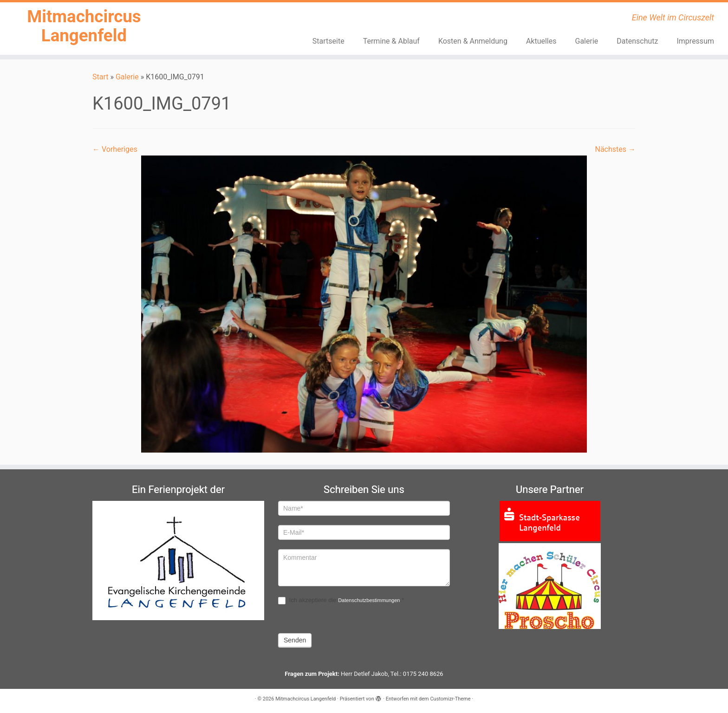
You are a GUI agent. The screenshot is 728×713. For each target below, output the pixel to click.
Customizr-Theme (450, 699)
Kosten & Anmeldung (473, 41)
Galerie (587, 41)
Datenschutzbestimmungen (369, 600)
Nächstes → (615, 152)
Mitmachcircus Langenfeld (84, 29)
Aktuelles (541, 41)
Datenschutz (637, 41)
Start (100, 79)
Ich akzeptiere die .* (341, 600)
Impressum (695, 41)
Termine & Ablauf (391, 41)
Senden (295, 640)
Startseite (328, 41)
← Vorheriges (115, 152)
